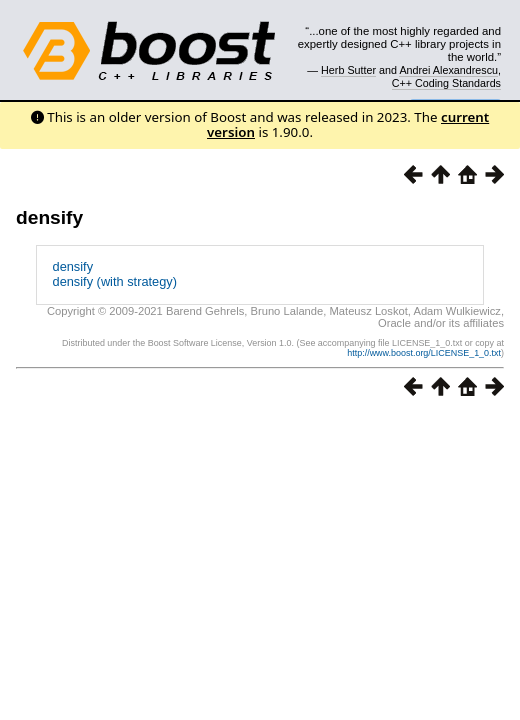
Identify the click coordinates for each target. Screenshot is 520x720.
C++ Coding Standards (446, 83)
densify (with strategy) (115, 281)
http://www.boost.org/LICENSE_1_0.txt (424, 353)
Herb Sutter (348, 70)
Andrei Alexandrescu (448, 70)
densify (49, 217)
